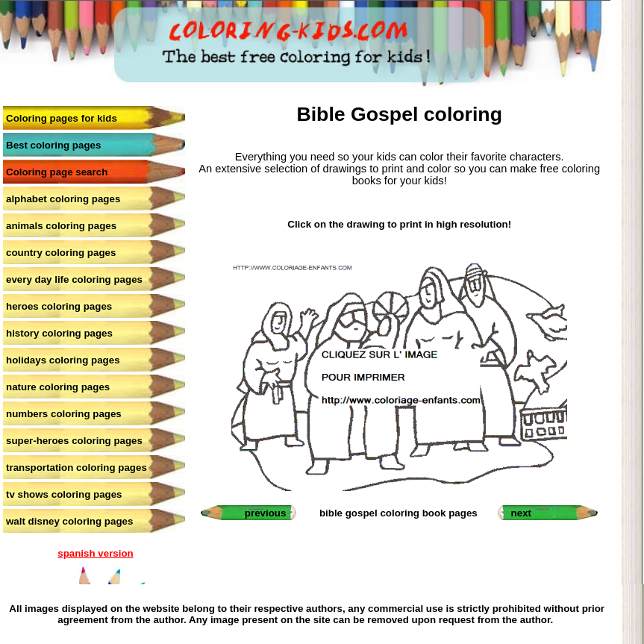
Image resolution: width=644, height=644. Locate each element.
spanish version (95, 553)
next (521, 513)
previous (266, 513)
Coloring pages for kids (62, 118)
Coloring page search (57, 172)
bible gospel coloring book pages (398, 513)
